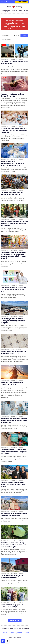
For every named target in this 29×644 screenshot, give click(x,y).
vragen (12, 629)
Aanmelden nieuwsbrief (22, 2)
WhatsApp (5, 633)
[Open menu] (2, 2)
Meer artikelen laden (14, 620)
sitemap (27, 629)
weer (21, 11)
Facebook (12, 633)
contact (16, 629)
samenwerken (5, 629)
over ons (21, 629)
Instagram (20, 633)
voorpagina (6, 11)
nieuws (14, 11)
